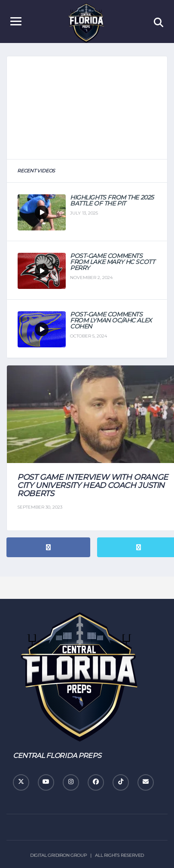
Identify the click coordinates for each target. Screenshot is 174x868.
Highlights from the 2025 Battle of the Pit (112, 200)
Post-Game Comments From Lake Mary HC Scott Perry (112, 262)
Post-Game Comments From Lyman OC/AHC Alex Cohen (111, 320)
